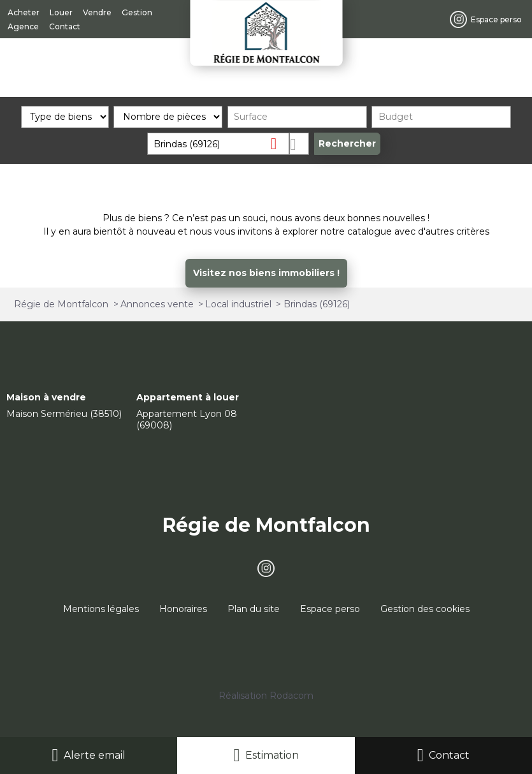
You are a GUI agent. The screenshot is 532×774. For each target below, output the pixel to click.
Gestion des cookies (425, 609)
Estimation (272, 755)
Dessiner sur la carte (299, 144)
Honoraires (183, 609)
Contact (449, 755)
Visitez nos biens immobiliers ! (266, 273)
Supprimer (279, 143)
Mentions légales (101, 609)
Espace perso (330, 609)
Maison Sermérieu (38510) (64, 414)
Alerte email (95, 755)
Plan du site (254, 609)
